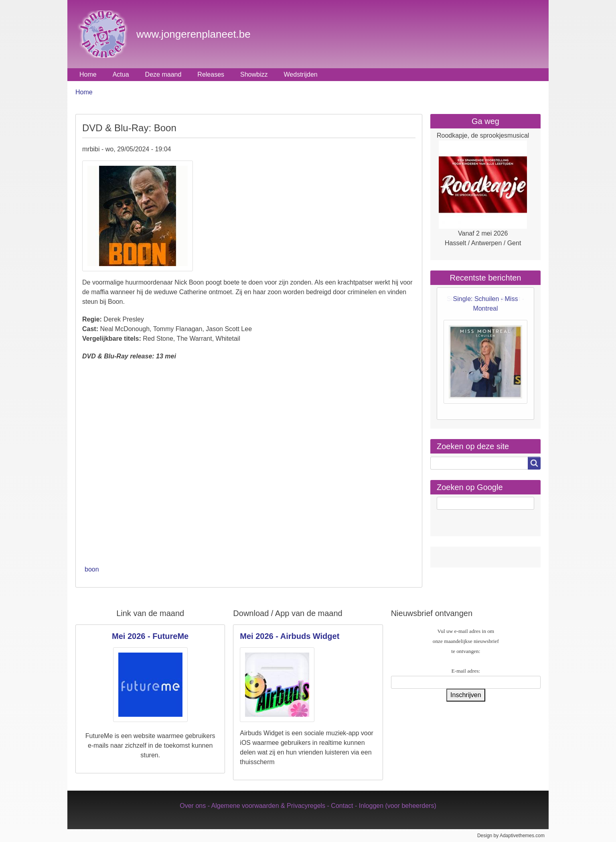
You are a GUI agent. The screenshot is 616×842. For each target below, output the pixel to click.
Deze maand (163, 74)
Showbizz (254, 74)
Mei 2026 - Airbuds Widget (290, 636)
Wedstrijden (301, 74)
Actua (121, 74)
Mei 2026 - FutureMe (150, 636)
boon (92, 569)
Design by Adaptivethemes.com (511, 836)
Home (88, 74)
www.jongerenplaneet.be (194, 34)
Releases (211, 74)
